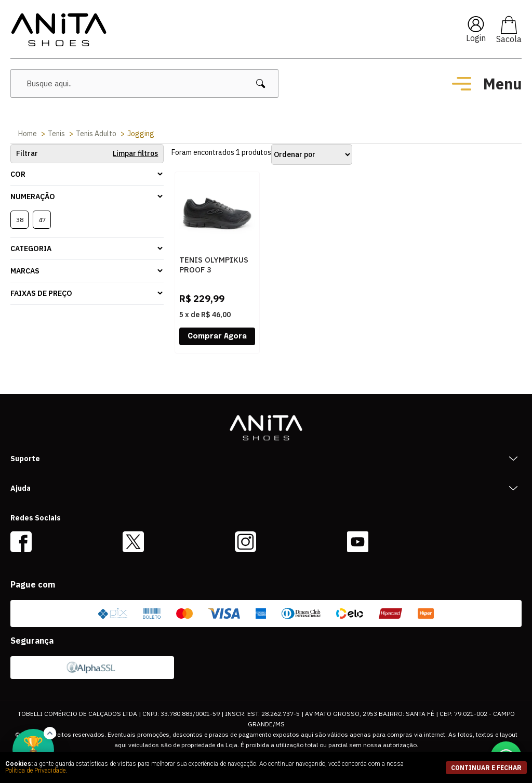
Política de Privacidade (35, 771)
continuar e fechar (486, 768)
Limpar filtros (135, 153)
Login (476, 38)
